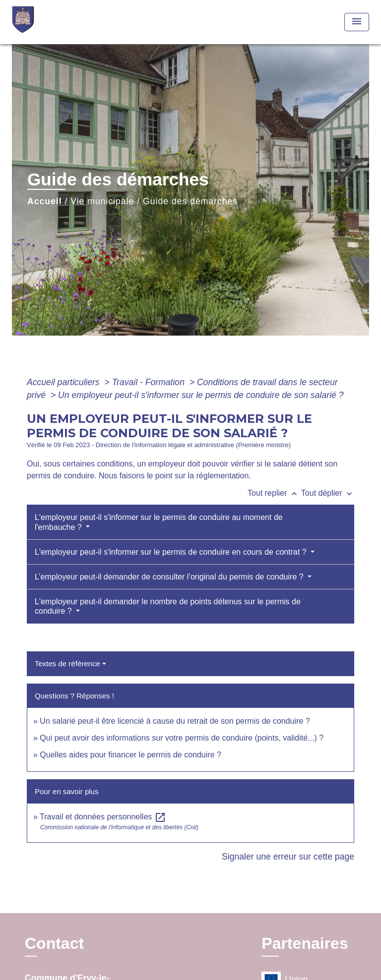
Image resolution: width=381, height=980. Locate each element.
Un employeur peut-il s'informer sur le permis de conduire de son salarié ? (201, 395)
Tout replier (274, 493)
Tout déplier (328, 493)
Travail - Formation (150, 382)
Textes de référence (67, 663)
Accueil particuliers (64, 382)
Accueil (45, 201)
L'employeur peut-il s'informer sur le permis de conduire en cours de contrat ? (172, 552)
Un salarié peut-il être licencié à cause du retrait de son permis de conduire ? (175, 721)
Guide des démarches (190, 201)
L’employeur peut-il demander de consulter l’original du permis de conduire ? (170, 577)
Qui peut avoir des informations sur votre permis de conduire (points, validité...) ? (182, 738)
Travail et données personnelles (103, 817)
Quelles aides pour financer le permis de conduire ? (130, 755)
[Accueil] (49, 22)
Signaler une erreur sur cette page (288, 857)
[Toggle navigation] (357, 22)
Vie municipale (102, 201)
